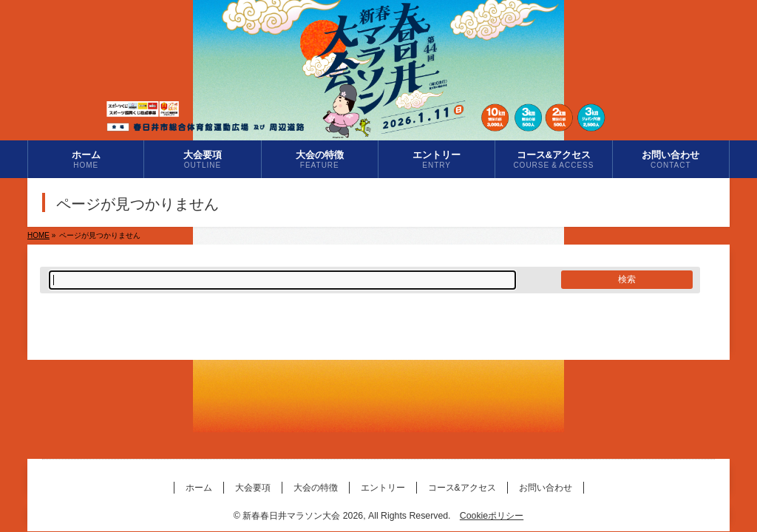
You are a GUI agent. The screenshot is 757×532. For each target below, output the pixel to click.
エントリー (383, 488)
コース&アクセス (462, 488)
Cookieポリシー (492, 516)
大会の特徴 (316, 488)
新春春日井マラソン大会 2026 (303, 516)
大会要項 (253, 488)
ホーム (199, 488)
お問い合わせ (546, 488)
